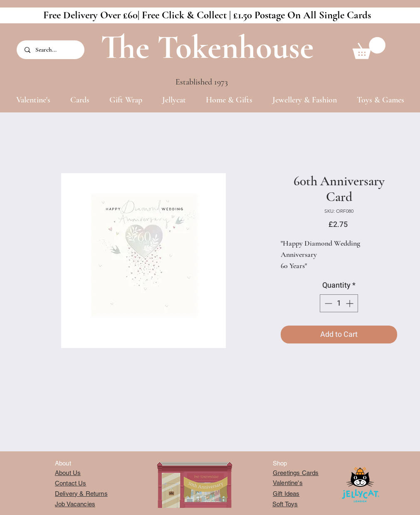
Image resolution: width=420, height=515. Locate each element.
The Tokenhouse (207, 47)
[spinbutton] (339, 303)
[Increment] (350, 303)
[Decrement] (327, 303)
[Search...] (51, 50)
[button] (369, 48)
